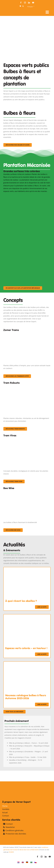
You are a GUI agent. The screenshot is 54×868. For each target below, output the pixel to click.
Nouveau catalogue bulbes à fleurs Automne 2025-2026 (26, 697)
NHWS (11, 852)
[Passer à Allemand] (27, 862)
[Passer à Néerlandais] (18, 862)
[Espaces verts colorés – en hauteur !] (27, 616)
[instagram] (25, 3)
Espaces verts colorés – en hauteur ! (26, 648)
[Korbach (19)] (27, 439)
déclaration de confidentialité (29, 850)
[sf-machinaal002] (26, 226)
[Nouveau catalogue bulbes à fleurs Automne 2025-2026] (27, 663)
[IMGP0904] (27, 386)
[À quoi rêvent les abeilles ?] (27, 569)
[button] (23, 6)
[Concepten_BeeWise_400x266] (26, 492)
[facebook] (21, 3)
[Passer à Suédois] (31, 862)
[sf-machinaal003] (26, 257)
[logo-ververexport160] (8, 11)
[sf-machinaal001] (26, 196)
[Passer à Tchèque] (36, 862)
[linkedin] (29, 3)
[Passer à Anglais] (23, 862)
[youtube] (33, 3)
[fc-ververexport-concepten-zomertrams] (27, 333)
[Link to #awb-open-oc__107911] (47, 12)
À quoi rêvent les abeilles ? (21, 601)
